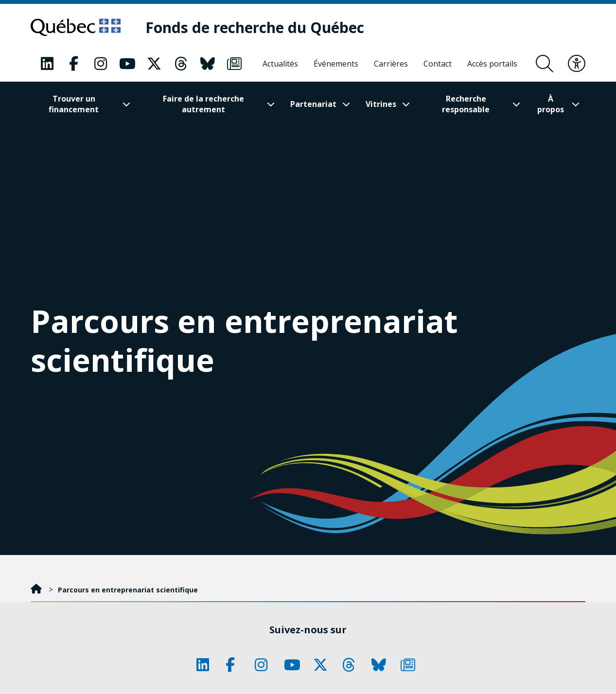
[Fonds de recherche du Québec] (255, 27)
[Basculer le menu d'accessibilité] (577, 64)
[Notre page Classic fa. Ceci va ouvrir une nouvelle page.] (47, 64)
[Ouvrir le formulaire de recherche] (545, 64)
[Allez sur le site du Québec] (76, 27)
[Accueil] (37, 590)
